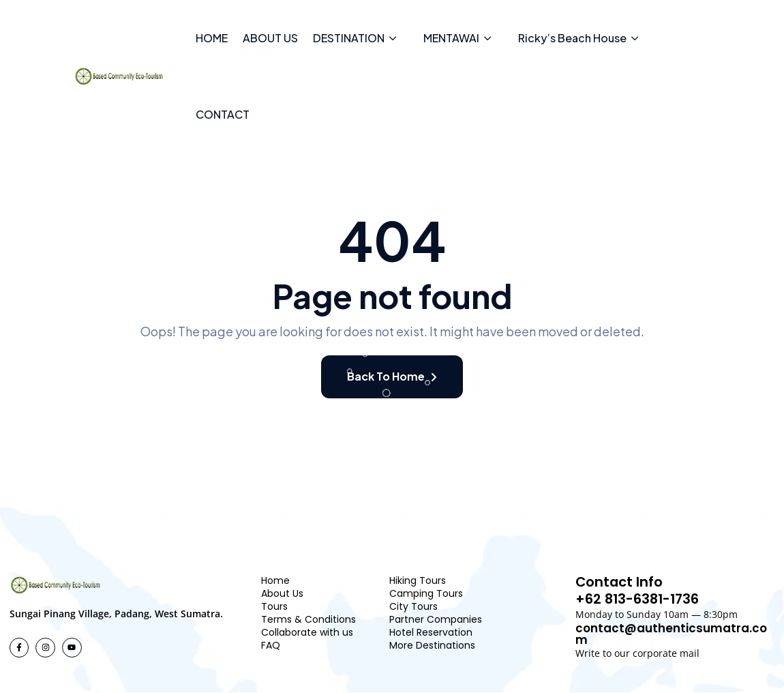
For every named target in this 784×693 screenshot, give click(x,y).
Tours (274, 606)
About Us (282, 593)
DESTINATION (349, 38)
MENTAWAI (451, 38)
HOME (212, 38)
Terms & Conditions (308, 619)
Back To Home (392, 376)
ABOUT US (270, 38)
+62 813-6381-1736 (639, 600)
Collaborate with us (307, 632)
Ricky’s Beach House (572, 38)
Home (275, 580)
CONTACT (223, 114)
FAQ (271, 645)
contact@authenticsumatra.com (672, 634)
